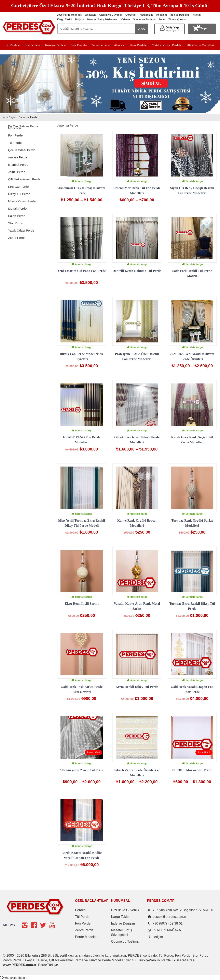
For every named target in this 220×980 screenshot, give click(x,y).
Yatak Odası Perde (21, 230)
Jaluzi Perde (17, 172)
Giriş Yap (172, 29)
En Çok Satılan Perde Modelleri (23, 127)
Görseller (131, 15)
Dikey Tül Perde (19, 194)
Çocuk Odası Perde (22, 150)
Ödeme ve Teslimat (144, 19)
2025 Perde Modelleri (70, 15)
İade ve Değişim (179, 15)
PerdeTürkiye (48, 965)
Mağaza (80, 19)
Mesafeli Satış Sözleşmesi (103, 19)
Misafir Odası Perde (22, 201)
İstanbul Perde (18, 165)
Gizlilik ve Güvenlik (111, 15)
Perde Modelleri (87, 937)
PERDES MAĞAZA (167, 930)
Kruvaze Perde (18, 187)
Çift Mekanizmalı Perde (24, 179)
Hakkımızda (146, 15)
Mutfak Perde (17, 208)
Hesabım (161, 15)
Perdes (80, 910)
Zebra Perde (17, 238)
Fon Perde (15, 135)
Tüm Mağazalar (177, 19)
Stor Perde (16, 223)
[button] (14, 978)
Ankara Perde (18, 157)
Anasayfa (91, 15)
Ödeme (126, 19)
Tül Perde (15, 143)
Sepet (162, 19)
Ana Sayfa (9, 117)
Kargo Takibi (65, 19)
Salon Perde (17, 216)
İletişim (196, 15)
